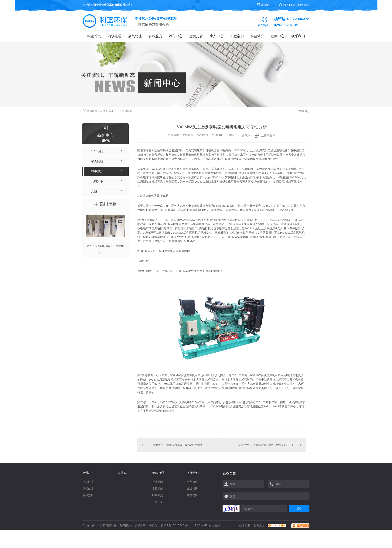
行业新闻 (158, 482)
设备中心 (176, 36)
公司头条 (158, 502)
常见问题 (158, 488)
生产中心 (216, 36)
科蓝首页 (94, 36)
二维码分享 (268, 136)
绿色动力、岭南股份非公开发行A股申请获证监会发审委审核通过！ (179, 445)
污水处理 (114, 36)
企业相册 (192, 488)
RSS (198, 525)
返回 (303, 111)
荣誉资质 (192, 495)
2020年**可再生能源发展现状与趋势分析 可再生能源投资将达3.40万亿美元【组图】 (269, 445)
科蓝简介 (257, 36)
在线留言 (266, 5)
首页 (103, 111)
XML (205, 525)
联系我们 (298, 36)
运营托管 (196, 36)
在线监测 (155, 36)
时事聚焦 (127, 111)
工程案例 (237, 36)
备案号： (155, 525)
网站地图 (214, 525)
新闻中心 (278, 36)
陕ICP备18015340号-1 (175, 525)
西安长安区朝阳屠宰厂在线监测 (105, 246)
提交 (299, 509)
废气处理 (135, 36)
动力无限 (259, 525)
